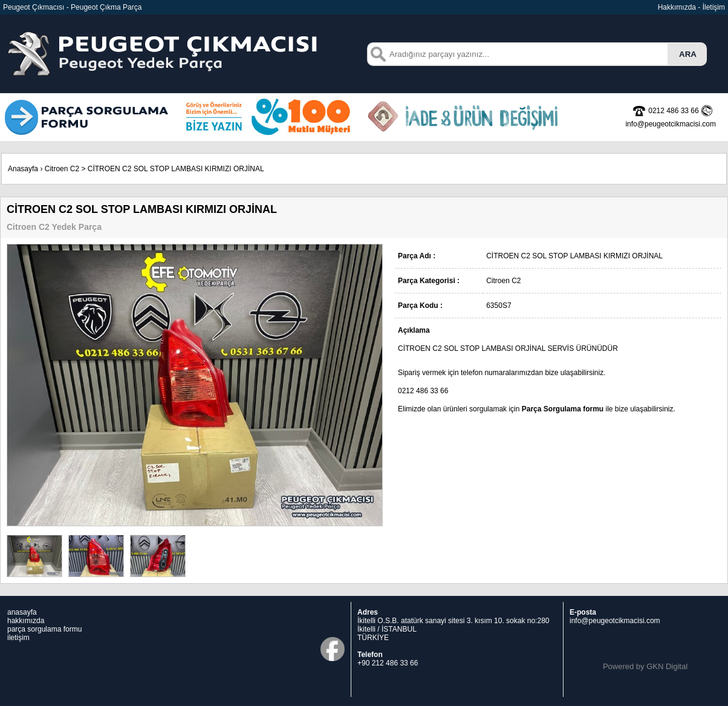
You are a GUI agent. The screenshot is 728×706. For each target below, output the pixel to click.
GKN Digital (667, 666)
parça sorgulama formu (44, 629)
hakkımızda (26, 621)
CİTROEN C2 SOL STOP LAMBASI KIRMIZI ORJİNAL (176, 169)
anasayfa (22, 612)
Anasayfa (23, 169)
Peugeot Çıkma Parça (106, 7)
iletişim (18, 638)
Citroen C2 (62, 169)
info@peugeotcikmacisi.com (615, 621)
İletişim (714, 7)
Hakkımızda (677, 7)
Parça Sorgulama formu (563, 409)
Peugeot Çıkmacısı (34, 7)
